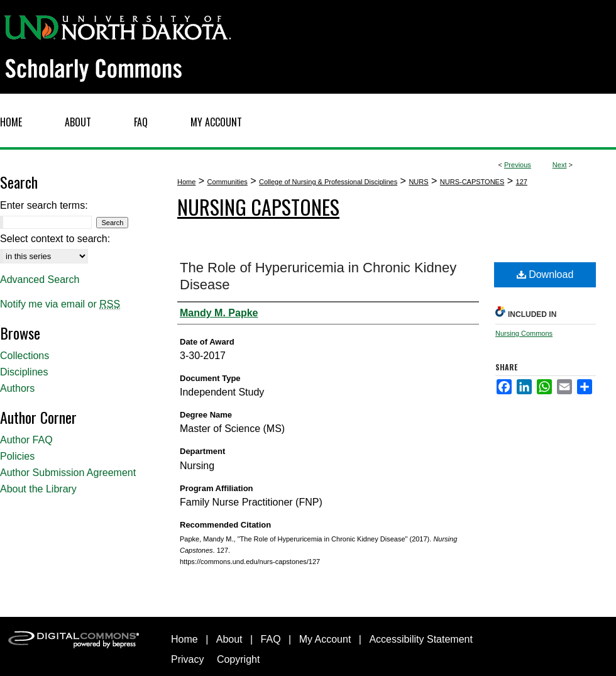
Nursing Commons (524, 333)
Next (560, 165)
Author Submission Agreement (68, 473)
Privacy (187, 659)
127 (522, 182)
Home (186, 182)
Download (545, 274)
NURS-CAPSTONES (472, 182)
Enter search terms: (44, 205)
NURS (418, 182)
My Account (325, 639)
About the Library (38, 489)
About (229, 639)
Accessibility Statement (421, 639)
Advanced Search (40, 280)
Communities (228, 182)
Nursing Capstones (258, 207)
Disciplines (24, 372)
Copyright (238, 659)
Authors (17, 388)
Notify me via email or (60, 304)
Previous (518, 165)
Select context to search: (55, 239)
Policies (17, 456)
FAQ (271, 639)
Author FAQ (26, 440)
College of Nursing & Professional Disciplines (328, 182)
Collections (25, 356)
